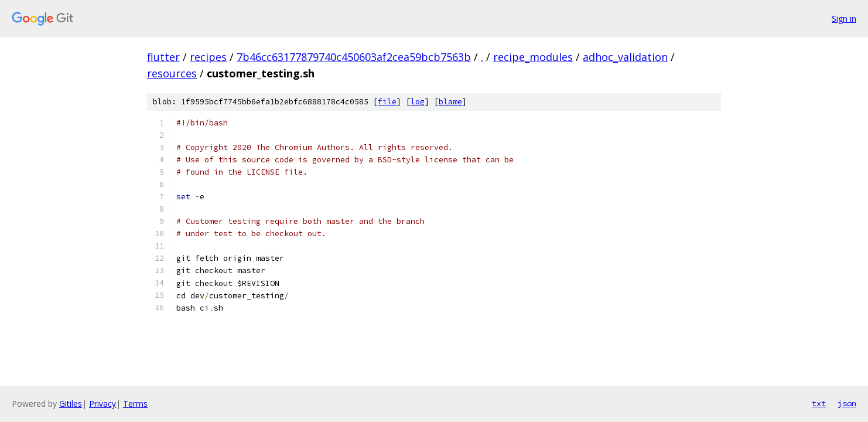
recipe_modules (533, 57)
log (418, 102)
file (387, 102)
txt (819, 403)
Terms (135, 404)
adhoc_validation (625, 57)
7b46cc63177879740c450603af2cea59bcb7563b (354, 57)
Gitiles (71, 404)
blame (450, 102)
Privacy (102, 404)
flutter (163, 57)
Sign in (844, 18)
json (847, 403)
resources (172, 73)
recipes (208, 57)
